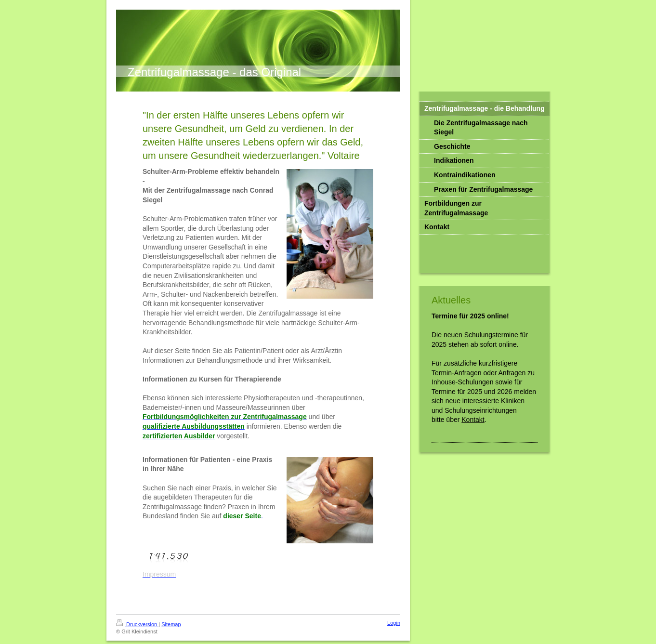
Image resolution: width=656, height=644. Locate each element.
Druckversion (137, 624)
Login (394, 623)
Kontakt (473, 420)
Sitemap (171, 624)
